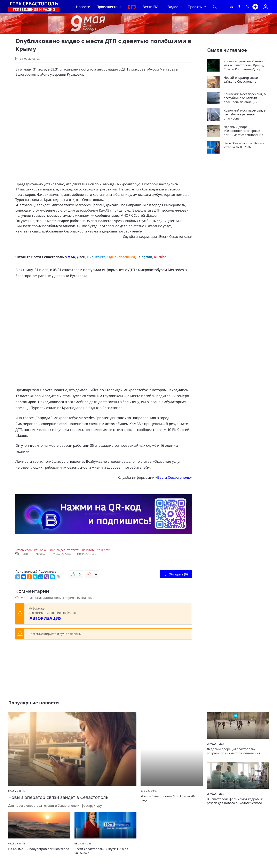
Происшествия (109, 7)
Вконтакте (96, 257)
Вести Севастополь (175, 237)
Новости (83, 7)
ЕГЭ (132, 7)
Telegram (145, 257)
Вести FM (150, 7)
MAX (71, 257)
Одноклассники (121, 257)
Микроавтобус (86, 554)
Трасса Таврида (61, 554)
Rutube (160, 257)
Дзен (81, 257)
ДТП (26, 554)
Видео (173, 7)
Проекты (195, 7)
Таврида (40, 554)
